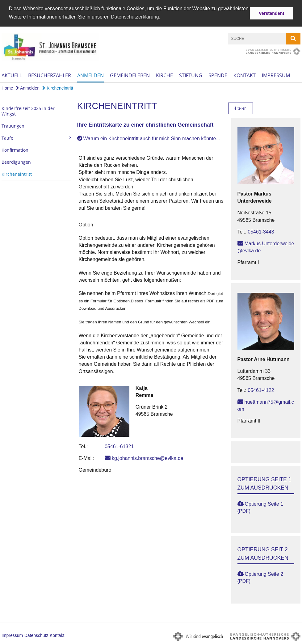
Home (7, 88)
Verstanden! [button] (271, 13)
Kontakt (245, 75)
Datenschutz (36, 635)
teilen (240, 108)
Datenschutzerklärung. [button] (136, 17)
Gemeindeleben (130, 75)
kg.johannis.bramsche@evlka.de (147, 458)
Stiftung (191, 75)
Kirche (164, 75)
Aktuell (12, 75)
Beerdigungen (16, 161)
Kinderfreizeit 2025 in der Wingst (28, 110)
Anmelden (90, 75)
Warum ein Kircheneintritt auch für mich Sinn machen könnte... (152, 138)
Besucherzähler (50, 75)
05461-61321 (119, 446)
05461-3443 (261, 231)
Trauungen (13, 125)
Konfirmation (15, 149)
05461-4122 (261, 390)
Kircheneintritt (58, 88)
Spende (218, 75)
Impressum (276, 75)
